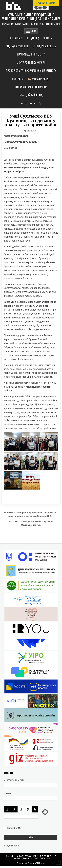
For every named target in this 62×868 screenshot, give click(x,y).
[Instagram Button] (26, 104)
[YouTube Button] (31, 104)
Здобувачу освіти (18, 46)
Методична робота (44, 46)
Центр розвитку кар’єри (31, 62)
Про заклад (15, 38)
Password (9, 793)
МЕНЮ (33, 31)
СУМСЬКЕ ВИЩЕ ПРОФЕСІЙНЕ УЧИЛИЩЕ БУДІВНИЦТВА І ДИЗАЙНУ (31, 17)
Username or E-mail (14, 780)
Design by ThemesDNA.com (31, 863)
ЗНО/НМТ (49, 38)
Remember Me (14, 828)
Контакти (18, 79)
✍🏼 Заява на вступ (39, 79)
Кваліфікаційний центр (31, 54)
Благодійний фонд (31, 95)
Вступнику (33, 38)
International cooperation (31, 87)
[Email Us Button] (35, 104)
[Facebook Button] (22, 104)
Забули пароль (12, 846)
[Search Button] (40, 104)
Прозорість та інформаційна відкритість (31, 71)
